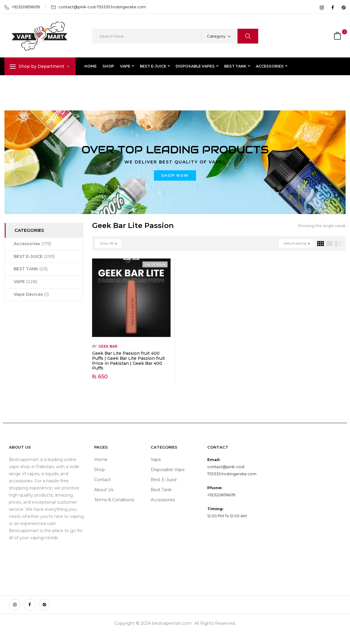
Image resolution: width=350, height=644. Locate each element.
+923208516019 (26, 7)
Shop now (175, 175)
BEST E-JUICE (34, 256)
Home (11, 87)
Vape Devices (31, 294)
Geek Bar (108, 346)
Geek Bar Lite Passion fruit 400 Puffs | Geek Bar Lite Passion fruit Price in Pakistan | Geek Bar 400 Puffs (129, 361)
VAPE (25, 282)
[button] (338, 36)
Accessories (32, 244)
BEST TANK (31, 269)
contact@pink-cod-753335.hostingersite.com (102, 7)
